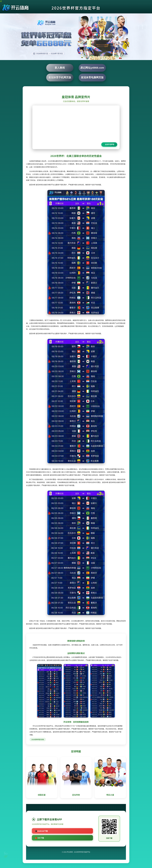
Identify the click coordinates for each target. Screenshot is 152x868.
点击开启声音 (110, 144)
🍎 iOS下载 (39, 838)
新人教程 (60, 68)
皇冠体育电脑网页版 (92, 77)
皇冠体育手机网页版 (60, 77)
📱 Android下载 (41, 831)
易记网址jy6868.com (92, 68)
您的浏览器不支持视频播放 (76, 127)
